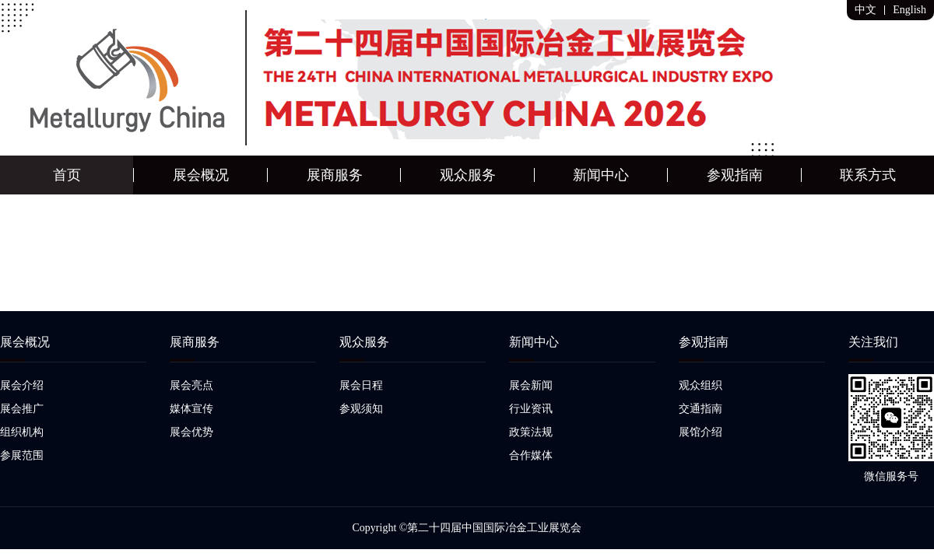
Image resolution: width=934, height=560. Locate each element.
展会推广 (22, 409)
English (909, 10)
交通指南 (700, 409)
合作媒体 (531, 455)
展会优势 (191, 432)
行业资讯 (531, 409)
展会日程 (361, 385)
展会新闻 (531, 385)
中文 (866, 10)
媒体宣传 (191, 409)
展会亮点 (191, 385)
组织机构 (22, 432)
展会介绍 (22, 385)
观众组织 (700, 385)
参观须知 (361, 409)
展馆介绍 (700, 432)
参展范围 (22, 455)
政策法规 (531, 432)
